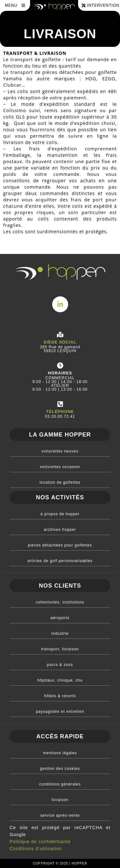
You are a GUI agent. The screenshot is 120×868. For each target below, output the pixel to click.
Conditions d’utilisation (36, 849)
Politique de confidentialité (40, 842)
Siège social (60, 342)
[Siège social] (60, 335)
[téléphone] (60, 404)
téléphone (60, 412)
